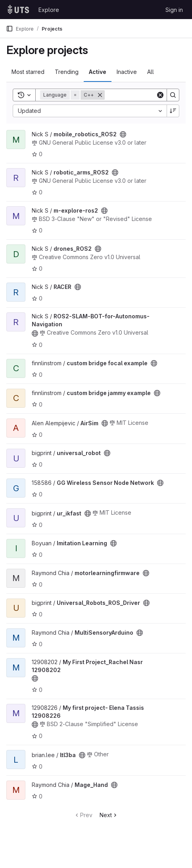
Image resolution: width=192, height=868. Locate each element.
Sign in (174, 10)
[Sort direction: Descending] (173, 111)
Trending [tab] (67, 72)
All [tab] (151, 72)
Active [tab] (98, 72)
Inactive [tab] (127, 72)
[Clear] (160, 95)
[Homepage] (18, 10)
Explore (49, 10)
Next (109, 815)
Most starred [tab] (28, 72)
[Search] (173, 95)
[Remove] (100, 95)
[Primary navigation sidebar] (10, 29)
